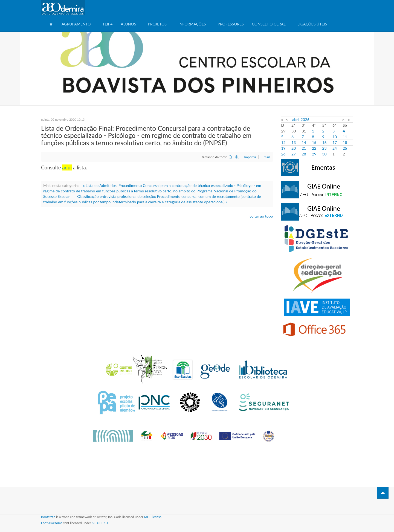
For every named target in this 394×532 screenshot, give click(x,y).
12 (283, 142)
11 (345, 137)
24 (335, 148)
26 (283, 154)
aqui (67, 167)
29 (314, 154)
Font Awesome (52, 523)
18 (345, 142)
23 (325, 148)
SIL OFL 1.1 (100, 523)
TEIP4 (107, 24)
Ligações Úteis (312, 24)
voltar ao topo (261, 216)
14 (304, 142)
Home (51, 26)
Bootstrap (48, 517)
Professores (231, 24)
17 (335, 142)
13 (294, 142)
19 (283, 148)
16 (325, 142)
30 (325, 154)
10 (335, 137)
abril (296, 119)
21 (304, 148)
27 (294, 154)
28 (304, 154)
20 (294, 148)
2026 (305, 119)
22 (314, 148)
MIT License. (153, 517)
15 (314, 142)
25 (345, 148)
